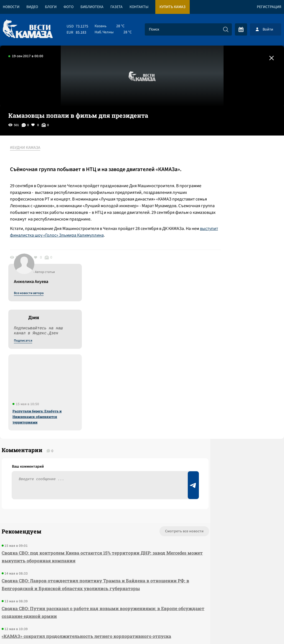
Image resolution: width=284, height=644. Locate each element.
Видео (32, 7)
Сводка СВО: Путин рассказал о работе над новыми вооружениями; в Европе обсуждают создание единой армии (79, 488)
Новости (11, 7)
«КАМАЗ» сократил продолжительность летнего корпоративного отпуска (75, 516)
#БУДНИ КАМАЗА (29, 148)
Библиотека (92, 7)
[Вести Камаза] (28, 29)
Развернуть (142, 607)
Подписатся (217, 202)
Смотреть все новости (134, 400)
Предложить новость (229, 418)
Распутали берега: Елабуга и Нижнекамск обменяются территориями (231, 277)
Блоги (51, 7)
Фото (69, 7)
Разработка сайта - (263, 628)
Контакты (139, 7)
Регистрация (269, 7)
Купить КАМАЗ (173, 7)
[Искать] (226, 29)
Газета (116, 7)
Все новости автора (223, 154)
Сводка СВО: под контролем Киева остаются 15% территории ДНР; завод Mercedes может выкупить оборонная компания (75, 425)
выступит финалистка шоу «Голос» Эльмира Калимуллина (102, 248)
